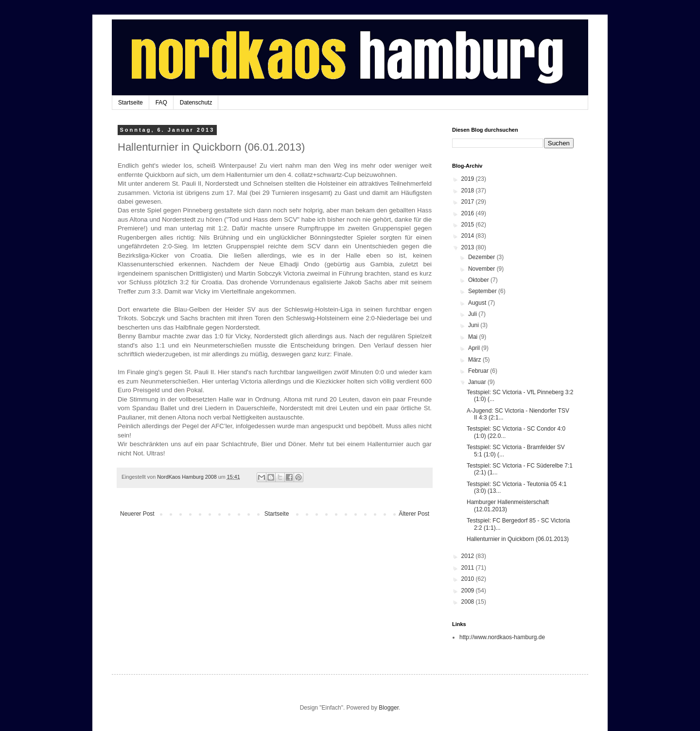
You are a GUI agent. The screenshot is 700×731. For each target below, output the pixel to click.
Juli (473, 314)
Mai (474, 337)
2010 (469, 579)
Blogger (389, 708)
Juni (474, 325)
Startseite (131, 103)
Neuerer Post (137, 514)
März (475, 360)
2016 (469, 213)
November (482, 269)
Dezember (482, 257)
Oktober (479, 280)
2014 (469, 236)
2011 (469, 568)
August (478, 303)
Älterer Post (414, 514)
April (475, 348)
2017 (469, 202)
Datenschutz (196, 103)
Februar (479, 371)
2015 (469, 225)
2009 (469, 591)
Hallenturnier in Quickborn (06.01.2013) (518, 539)
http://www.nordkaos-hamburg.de (502, 637)
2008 (469, 602)
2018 (469, 191)
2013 (469, 247)
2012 (469, 556)
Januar (478, 382)
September (483, 291)
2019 (469, 179)
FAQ (161, 103)
